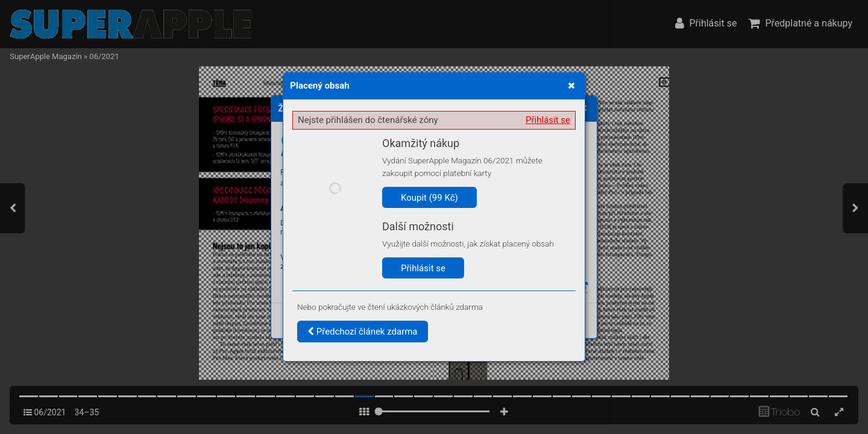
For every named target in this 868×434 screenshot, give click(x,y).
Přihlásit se (548, 120)
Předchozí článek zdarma (363, 332)
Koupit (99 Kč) (429, 198)
